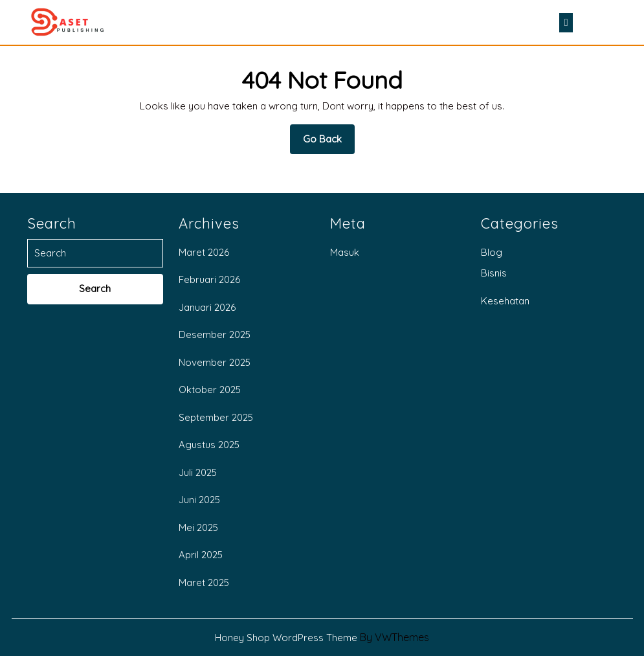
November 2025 (215, 362)
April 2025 (201, 555)
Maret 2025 (204, 582)
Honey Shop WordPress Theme (286, 638)
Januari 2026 (207, 307)
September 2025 (216, 417)
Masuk (345, 252)
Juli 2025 (198, 472)
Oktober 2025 (210, 390)
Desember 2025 (215, 334)
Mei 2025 (198, 527)
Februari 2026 (209, 279)
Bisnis (494, 273)
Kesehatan (505, 301)
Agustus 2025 (209, 445)
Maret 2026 (204, 252)
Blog (492, 252)
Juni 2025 (199, 500)
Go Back (329, 143)
